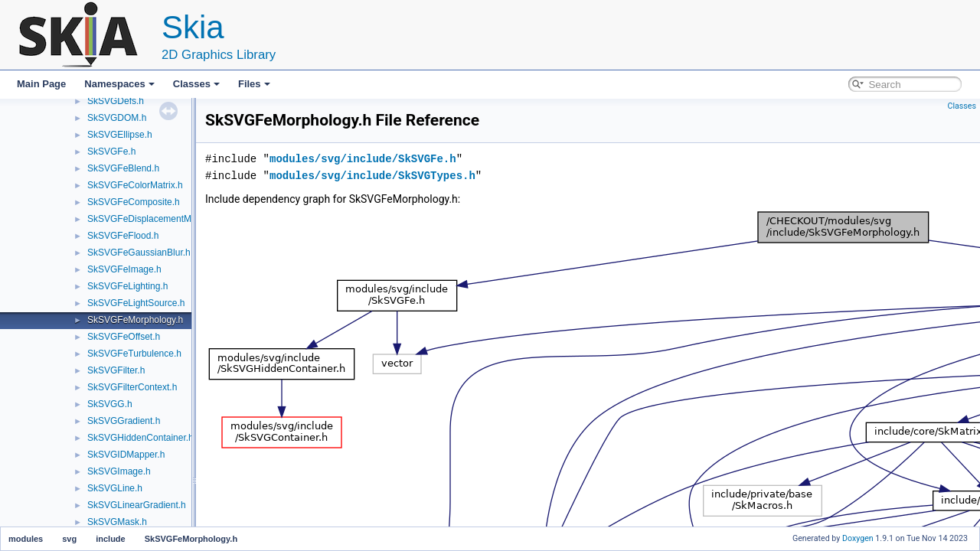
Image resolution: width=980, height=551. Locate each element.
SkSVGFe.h (111, 152)
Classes (196, 84)
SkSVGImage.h (119, 471)
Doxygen (858, 538)
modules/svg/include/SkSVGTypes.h (372, 176)
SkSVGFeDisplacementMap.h (148, 219)
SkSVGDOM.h (117, 118)
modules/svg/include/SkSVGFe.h (363, 159)
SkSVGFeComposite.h (134, 202)
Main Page (41, 84)
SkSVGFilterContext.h (132, 387)
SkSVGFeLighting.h (127, 286)
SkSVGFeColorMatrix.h (135, 185)
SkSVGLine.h (115, 488)
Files (254, 84)
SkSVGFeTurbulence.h (134, 354)
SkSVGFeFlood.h (123, 236)
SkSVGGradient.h (124, 421)
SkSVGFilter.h (116, 370)
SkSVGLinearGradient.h (137, 505)
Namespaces (119, 84)
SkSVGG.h (110, 404)
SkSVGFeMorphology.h (135, 320)
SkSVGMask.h (117, 522)
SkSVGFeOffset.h (124, 337)
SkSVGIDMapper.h (126, 455)
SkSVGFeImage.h (124, 269)
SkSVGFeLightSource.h (136, 303)
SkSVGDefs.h (116, 101)
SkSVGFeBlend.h (123, 168)
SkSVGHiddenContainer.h (140, 438)
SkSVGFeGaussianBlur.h (139, 253)
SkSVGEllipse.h (120, 135)
